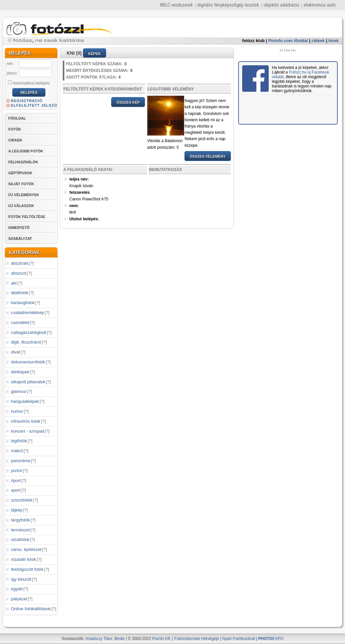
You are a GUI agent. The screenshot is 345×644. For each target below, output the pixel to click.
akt (14, 283)
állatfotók (20, 293)
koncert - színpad (28, 431)
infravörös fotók (26, 421)
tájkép (17, 510)
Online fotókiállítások (31, 609)
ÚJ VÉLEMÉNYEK (24, 195)
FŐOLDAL (17, 118)
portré (17, 471)
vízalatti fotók (24, 559)
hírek (334, 41)
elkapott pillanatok (28, 382)
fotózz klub (253, 41)
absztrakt (20, 263)
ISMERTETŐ (19, 228)
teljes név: (79, 179)
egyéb (17, 589)
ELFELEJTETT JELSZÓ (34, 105)
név (10, 64)
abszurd (19, 273)
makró (17, 451)
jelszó (12, 73)
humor (17, 411)
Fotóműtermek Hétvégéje (197, 639)
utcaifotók (20, 539)
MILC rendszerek (176, 5)
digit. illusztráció (26, 342)
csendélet (20, 322)
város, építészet (26, 549)
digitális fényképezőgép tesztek (228, 5)
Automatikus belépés (29, 83)
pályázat (19, 599)
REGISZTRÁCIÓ (27, 101)
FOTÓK (15, 129)
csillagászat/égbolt (29, 332)
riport (16, 481)
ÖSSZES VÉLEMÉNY (208, 156)
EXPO (271, 639)
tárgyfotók (20, 520)
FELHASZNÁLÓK (23, 162)
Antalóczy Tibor (99, 639)
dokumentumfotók (28, 362)
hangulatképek (25, 401)
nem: (74, 206)
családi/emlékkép (28, 313)
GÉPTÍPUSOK (20, 173)
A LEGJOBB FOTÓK (26, 151)
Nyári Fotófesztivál (239, 639)
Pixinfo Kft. (161, 639)
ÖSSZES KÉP (128, 102)
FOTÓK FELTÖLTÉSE (27, 217)
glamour (19, 391)
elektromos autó (319, 5)
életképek (20, 372)
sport (16, 490)
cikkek (318, 41)
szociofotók (22, 500)
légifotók (19, 441)
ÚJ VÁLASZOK (21, 206)
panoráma (21, 461)
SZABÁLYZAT (20, 239)
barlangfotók (23, 303)
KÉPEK (95, 54)
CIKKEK (15, 140)
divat (15, 352)
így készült (21, 579)
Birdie (120, 639)
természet (20, 530)
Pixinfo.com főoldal (288, 41)
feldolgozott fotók (27, 569)
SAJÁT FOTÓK (21, 184)
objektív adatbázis (281, 5)
